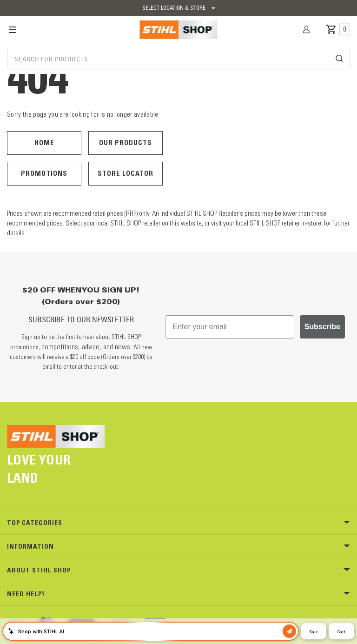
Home (44, 143)
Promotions (44, 173)
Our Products (126, 143)
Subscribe (322, 327)
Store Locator (126, 173)
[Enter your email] (230, 327)
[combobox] (178, 59)
